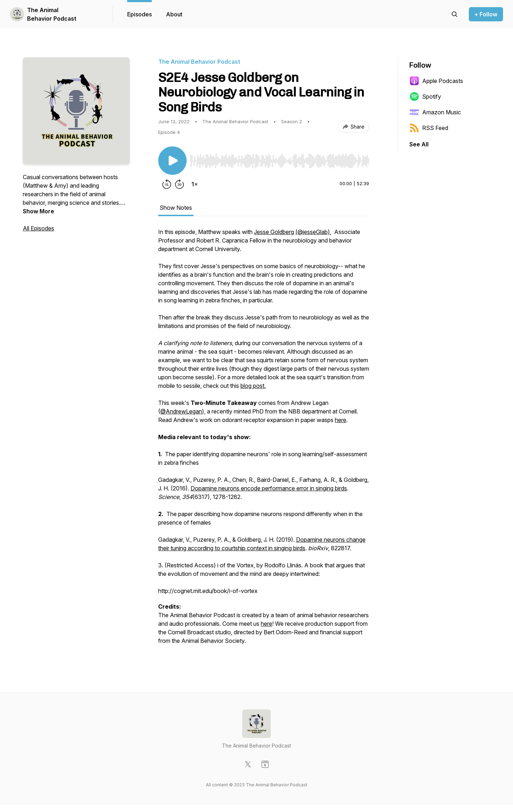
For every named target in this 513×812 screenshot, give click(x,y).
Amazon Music (435, 112)
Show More (38, 211)
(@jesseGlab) (313, 232)
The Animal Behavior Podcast (52, 14)
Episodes (139, 14)
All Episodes (38, 228)
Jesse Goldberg (274, 232)
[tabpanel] (264, 440)
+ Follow (486, 14)
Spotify (425, 97)
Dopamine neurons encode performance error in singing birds (269, 488)
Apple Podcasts (436, 81)
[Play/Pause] (172, 161)
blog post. (253, 386)
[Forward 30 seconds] (180, 184)
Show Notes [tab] (176, 208)
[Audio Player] (279, 159)
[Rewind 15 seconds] (167, 184)
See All (419, 144)
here (341, 420)
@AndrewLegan (181, 411)
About (174, 14)
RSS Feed (429, 128)
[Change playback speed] (195, 184)
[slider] (279, 161)
